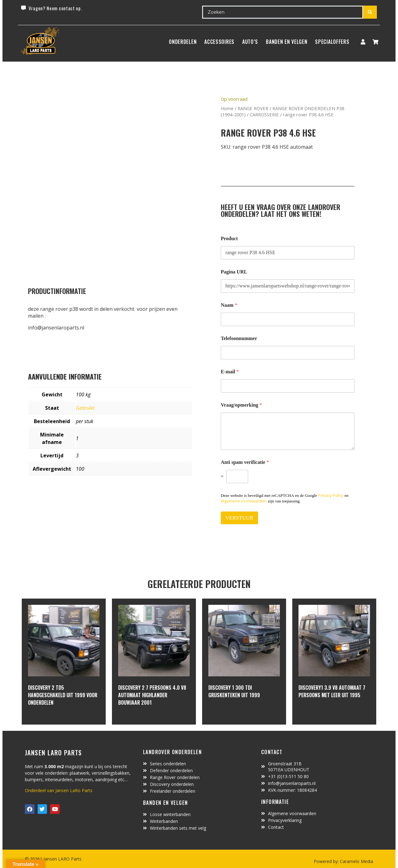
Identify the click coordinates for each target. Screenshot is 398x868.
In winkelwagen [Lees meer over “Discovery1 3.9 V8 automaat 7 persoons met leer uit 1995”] (322, 712)
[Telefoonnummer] (288, 353)
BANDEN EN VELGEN (287, 42)
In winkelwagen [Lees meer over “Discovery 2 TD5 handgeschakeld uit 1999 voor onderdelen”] (51, 719)
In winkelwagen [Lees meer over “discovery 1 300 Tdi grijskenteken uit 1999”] (231, 712)
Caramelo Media (356, 861)
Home (227, 108)
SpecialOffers (332, 42)
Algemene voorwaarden (244, 501)
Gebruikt (85, 408)
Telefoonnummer (239, 338)
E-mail (230, 372)
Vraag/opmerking (241, 405)
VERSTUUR (239, 518)
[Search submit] (370, 12)
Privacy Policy (331, 495)
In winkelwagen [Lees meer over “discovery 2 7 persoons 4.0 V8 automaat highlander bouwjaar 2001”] (141, 719)
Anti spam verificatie (245, 462)
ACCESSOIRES (219, 42)
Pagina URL (234, 272)
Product (229, 238)
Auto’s (250, 42)
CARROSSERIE (264, 114)
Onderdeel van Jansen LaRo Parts (59, 790)
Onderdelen (183, 42)
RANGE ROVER (253, 108)
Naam (229, 305)
